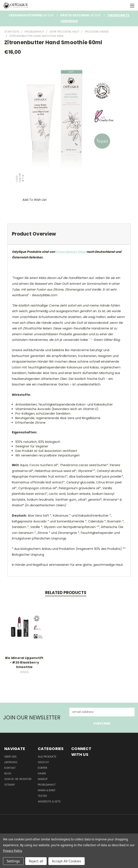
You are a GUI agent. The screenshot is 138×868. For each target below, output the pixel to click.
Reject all (36, 861)
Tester (42, 796)
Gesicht (43, 762)
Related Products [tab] (66, 593)
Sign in (9, 779)
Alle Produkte (47, 757)
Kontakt (10, 768)
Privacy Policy (12, 851)
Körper (43, 768)
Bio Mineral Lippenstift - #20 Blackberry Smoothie (24, 662)
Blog (8, 773)
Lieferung (11, 762)
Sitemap (10, 785)
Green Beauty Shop (71, 252)
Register (25, 779)
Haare (42, 773)
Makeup (43, 779)
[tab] (69, 234)
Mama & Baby (47, 790)
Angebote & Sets (49, 801)
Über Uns (10, 757)
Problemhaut (47, 785)
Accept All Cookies (67, 861)
